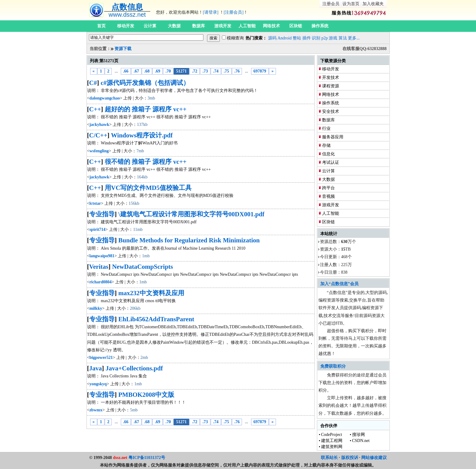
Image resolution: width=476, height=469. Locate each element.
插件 (307, 38)
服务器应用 (333, 137)
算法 (343, 38)
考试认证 (331, 162)
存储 (326, 145)
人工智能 (247, 26)
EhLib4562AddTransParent (156, 319)
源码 (272, 38)
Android (285, 38)
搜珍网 (359, 435)
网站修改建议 (374, 458)
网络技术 (271, 26)
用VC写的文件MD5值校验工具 (148, 188)
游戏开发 (223, 26)
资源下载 (123, 49)
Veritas (99, 267)
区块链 (296, 26)
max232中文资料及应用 (151, 293)
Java (96, 368)
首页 (101, 26)
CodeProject (332, 435)
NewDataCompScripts (143, 267)
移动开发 (126, 26)
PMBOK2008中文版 (146, 395)
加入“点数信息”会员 (339, 284)
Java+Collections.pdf (134, 368)
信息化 (328, 154)
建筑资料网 (332, 447)
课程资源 (331, 86)
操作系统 (320, 26)
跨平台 (328, 188)
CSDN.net (361, 441)
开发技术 (331, 78)
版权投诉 (350, 458)
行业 (326, 128)
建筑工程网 (332, 441)
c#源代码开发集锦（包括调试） (145, 83)
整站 (297, 38)
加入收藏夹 (373, 4)
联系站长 (329, 458)
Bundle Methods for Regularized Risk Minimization (189, 240)
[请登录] (211, 12)
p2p (325, 38)
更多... (354, 38)
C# (93, 83)
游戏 (333, 38)
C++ (95, 109)
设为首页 (351, 4)
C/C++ (98, 135)
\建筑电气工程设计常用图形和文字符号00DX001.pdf (191, 214)
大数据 (174, 26)
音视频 (328, 196)
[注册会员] (234, 12)
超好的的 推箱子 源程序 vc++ (146, 109)
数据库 (199, 26)
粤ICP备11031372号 (147, 458)
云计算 (150, 26)
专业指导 (102, 214)
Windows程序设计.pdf (142, 135)
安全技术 (331, 111)
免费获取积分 (333, 366)
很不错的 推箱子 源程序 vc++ (146, 162)
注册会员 (331, 4)
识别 (316, 38)
